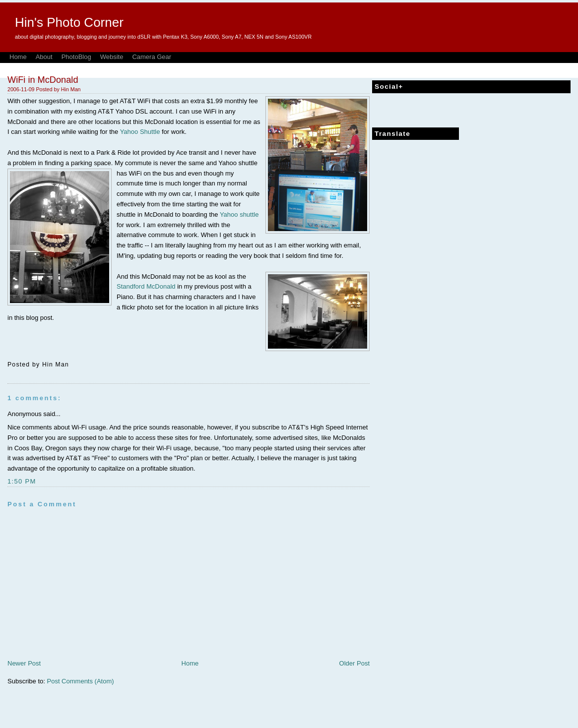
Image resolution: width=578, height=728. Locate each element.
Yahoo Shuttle (140, 132)
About (44, 57)
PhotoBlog (76, 57)
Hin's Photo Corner (69, 22)
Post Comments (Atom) (81, 681)
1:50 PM (22, 481)
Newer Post (24, 663)
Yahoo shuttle (239, 214)
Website (112, 57)
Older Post (354, 663)
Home (18, 57)
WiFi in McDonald (43, 80)
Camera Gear (152, 57)
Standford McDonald (146, 286)
